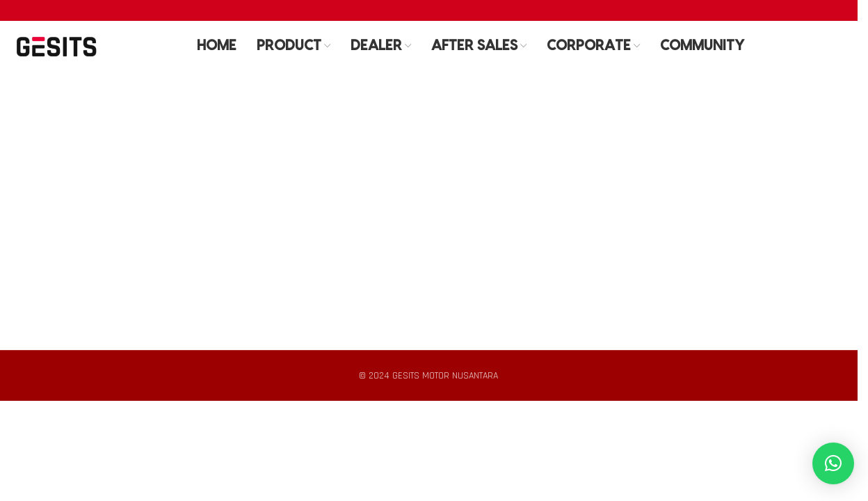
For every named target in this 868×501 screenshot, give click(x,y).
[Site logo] (56, 48)
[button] (833, 463)
